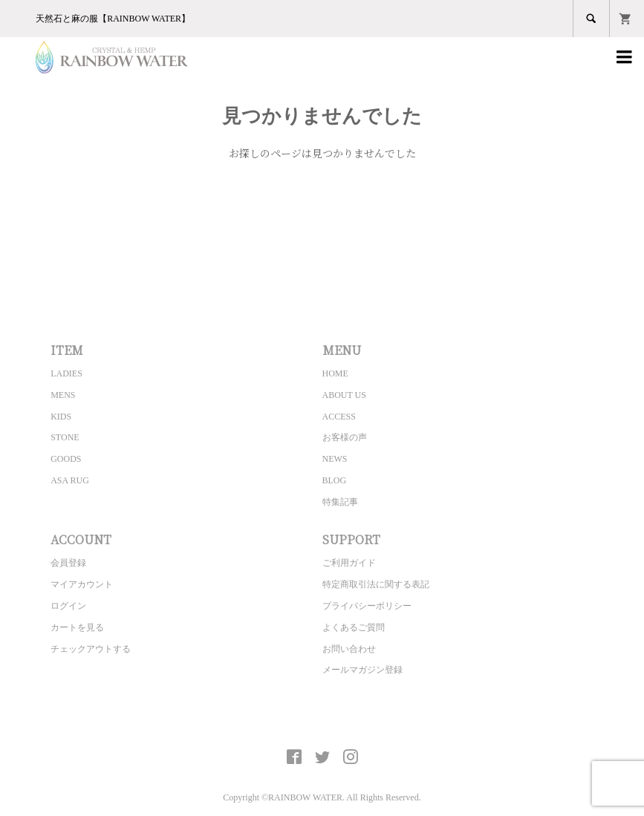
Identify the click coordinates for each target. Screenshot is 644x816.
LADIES (66, 373)
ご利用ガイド (349, 563)
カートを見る (77, 627)
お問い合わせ (349, 649)
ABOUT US (344, 395)
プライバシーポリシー (367, 606)
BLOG (335, 480)
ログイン (68, 606)
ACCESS (339, 417)
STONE (65, 437)
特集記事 (340, 502)
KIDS (61, 417)
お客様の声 (345, 437)
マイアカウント (82, 584)
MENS (63, 395)
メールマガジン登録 (362, 670)
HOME (335, 373)
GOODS (66, 459)
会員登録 (68, 563)
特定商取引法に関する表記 (376, 584)
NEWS (335, 459)
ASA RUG (70, 480)
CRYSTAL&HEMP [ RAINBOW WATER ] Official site (322, 722)
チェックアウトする (91, 649)
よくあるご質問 (354, 627)
